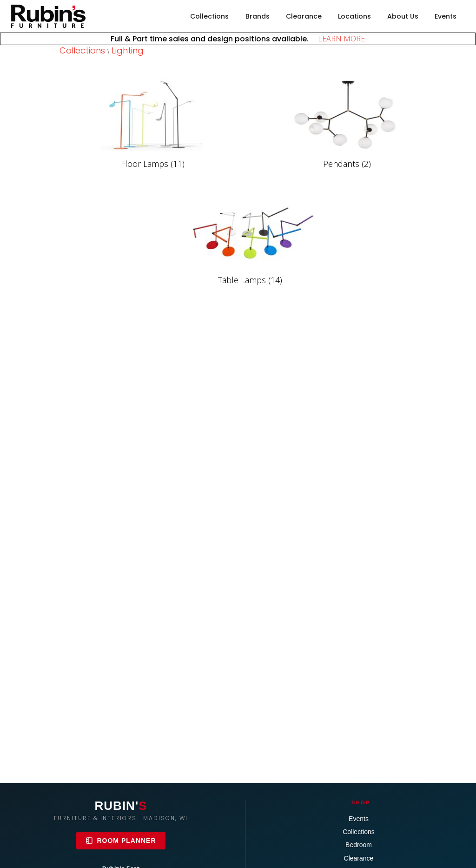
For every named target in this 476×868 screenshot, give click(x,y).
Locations (354, 16)
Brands (258, 16)
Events (446, 16)
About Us (403, 16)
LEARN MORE (338, 39)
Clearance (304, 16)
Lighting (128, 50)
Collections (209, 16)
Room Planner (121, 841)
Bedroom (359, 845)
